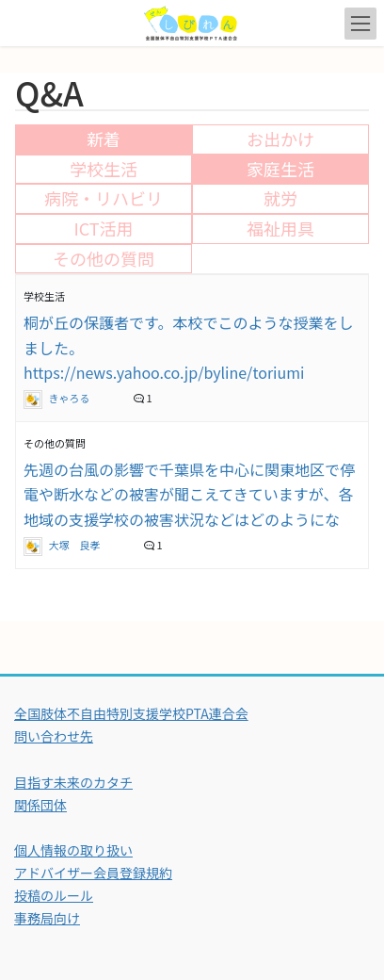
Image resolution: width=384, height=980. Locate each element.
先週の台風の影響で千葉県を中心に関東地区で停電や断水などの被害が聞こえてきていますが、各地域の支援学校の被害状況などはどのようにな (189, 494)
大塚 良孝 (63, 545)
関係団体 (40, 805)
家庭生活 (280, 169)
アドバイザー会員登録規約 (93, 873)
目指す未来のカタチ (73, 782)
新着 (104, 139)
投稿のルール (54, 895)
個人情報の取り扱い (73, 850)
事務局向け (47, 918)
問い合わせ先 (54, 736)
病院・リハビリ (104, 198)
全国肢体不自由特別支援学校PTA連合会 (131, 713)
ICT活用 (103, 228)
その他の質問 (104, 258)
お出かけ (280, 139)
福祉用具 (280, 228)
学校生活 (104, 169)
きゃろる (58, 398)
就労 (280, 198)
